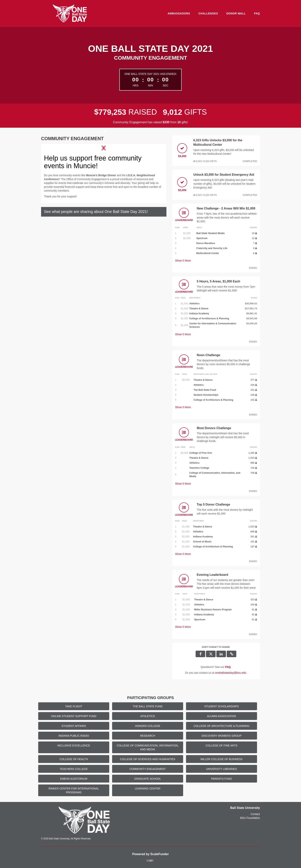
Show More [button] (183, 261)
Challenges (208, 13)
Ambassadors (179, 13)
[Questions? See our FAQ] (228, 667)
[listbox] (104, 179)
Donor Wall (236, 13)
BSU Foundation (250, 818)
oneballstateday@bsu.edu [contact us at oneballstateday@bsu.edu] (231, 673)
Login (150, 860)
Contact (255, 814)
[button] (54, 179)
